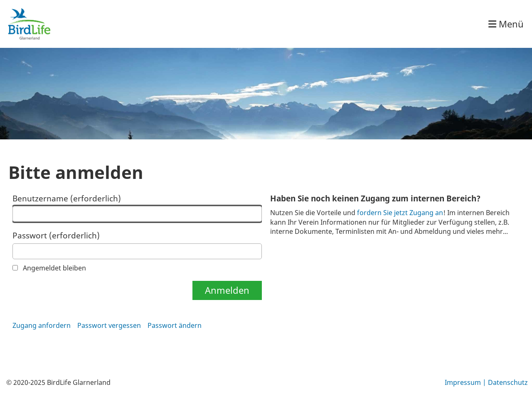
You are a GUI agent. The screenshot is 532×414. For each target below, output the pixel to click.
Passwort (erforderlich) (137, 245)
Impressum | (466, 382)
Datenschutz (508, 382)
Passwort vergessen (109, 325)
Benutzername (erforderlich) (137, 208)
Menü (506, 24)
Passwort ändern (175, 325)
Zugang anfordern (42, 325)
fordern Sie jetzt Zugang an (400, 213)
